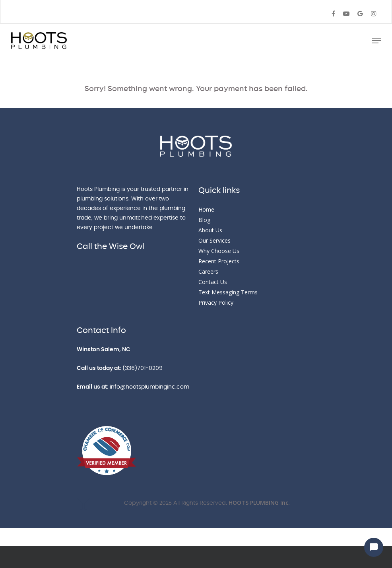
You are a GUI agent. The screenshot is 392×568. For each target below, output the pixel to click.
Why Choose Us (219, 251)
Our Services (214, 240)
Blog (204, 220)
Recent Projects (219, 261)
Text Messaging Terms (228, 292)
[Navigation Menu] (376, 41)
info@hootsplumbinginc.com (149, 387)
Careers (208, 271)
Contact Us (213, 282)
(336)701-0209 (143, 368)
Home (206, 209)
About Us (210, 230)
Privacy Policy (216, 302)
